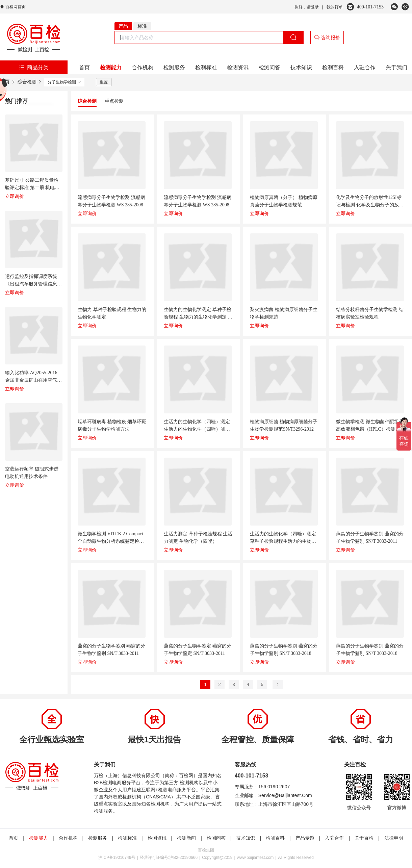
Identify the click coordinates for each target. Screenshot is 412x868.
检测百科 (333, 67)
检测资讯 (238, 67)
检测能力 (111, 67)
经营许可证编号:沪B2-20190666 (169, 858)
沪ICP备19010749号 (117, 858)
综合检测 (27, 82)
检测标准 (206, 67)
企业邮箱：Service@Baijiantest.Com (273, 795)
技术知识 (301, 67)
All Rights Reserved (296, 858)
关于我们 (396, 67)
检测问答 (269, 67)
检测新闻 (186, 838)
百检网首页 (16, 7)
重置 (104, 82)
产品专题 (305, 838)
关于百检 (364, 838)
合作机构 (143, 67)
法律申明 (394, 838)
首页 (84, 67)
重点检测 (114, 101)
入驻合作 (365, 67)
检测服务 (174, 67)
